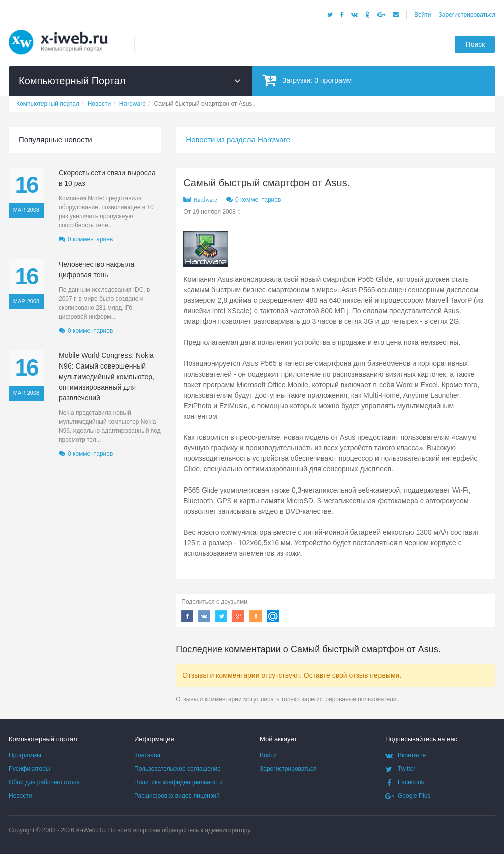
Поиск (476, 44)
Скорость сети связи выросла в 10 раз (107, 178)
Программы (25, 755)
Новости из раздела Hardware (238, 139)
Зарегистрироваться (467, 15)
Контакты (147, 755)
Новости (20, 796)
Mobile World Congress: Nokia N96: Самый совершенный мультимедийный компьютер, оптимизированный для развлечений (106, 377)
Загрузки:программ (307, 80)
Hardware (205, 200)
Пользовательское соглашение (177, 769)
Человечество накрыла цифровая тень (96, 269)
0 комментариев (258, 200)
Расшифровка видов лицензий (177, 796)
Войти (423, 15)
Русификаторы (29, 769)
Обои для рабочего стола (44, 782)
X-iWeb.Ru (90, 830)
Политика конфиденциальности (178, 782)
